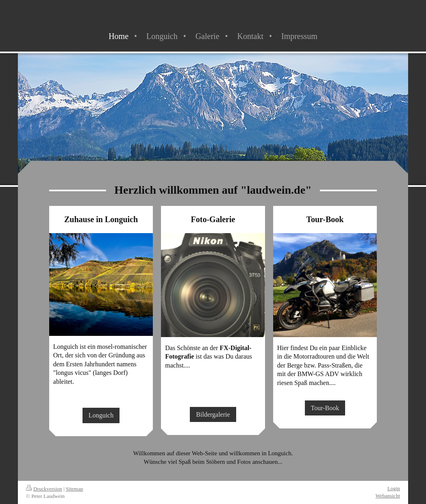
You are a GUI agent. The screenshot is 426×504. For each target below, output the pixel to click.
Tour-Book (325, 408)
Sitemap (75, 489)
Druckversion (44, 489)
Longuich (101, 415)
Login (394, 488)
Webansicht (388, 496)
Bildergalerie (213, 414)
